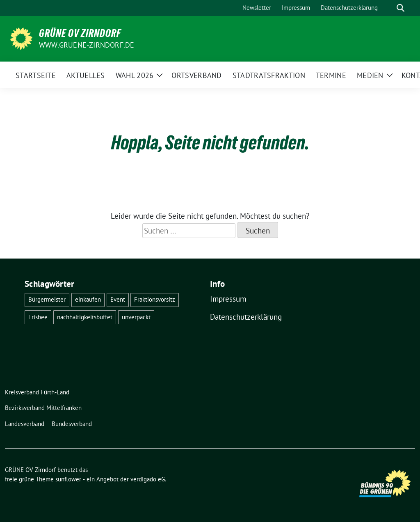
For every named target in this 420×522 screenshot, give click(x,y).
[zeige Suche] (401, 8)
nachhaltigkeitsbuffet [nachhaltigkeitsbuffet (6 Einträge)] (85, 317)
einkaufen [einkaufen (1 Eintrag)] (88, 299)
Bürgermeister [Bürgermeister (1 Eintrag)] (47, 299)
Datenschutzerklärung (246, 317)
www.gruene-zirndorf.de (87, 45)
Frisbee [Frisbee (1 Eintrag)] (38, 317)
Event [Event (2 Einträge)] (118, 299)
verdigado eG (148, 479)
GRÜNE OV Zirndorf (80, 33)
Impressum (228, 299)
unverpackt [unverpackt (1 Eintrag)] (136, 317)
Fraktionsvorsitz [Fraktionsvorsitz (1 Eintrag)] (155, 299)
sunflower (68, 479)
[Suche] (389, 8)
